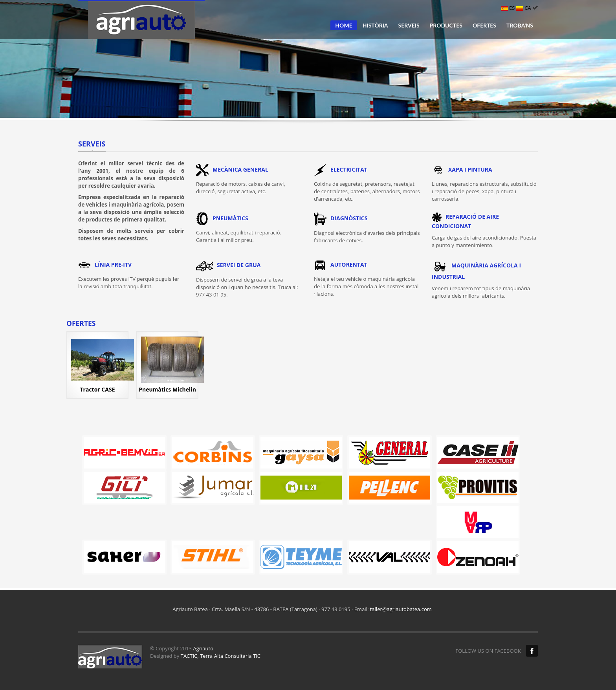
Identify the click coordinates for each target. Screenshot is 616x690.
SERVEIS (409, 26)
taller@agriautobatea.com (401, 609)
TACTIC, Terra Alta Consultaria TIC (221, 656)
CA (527, 8)
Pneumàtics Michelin (167, 389)
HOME (344, 25)
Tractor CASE (98, 389)
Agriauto (203, 648)
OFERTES (484, 26)
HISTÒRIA (375, 26)
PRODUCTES (446, 26)
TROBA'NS (520, 26)
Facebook (532, 651)
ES (509, 8)
